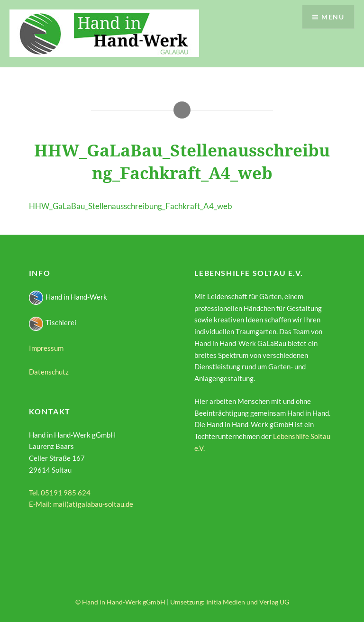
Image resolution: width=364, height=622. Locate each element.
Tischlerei (53, 322)
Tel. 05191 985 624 (60, 493)
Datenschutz (49, 372)
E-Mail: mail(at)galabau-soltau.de (81, 504)
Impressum (46, 348)
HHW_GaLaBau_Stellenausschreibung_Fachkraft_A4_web (131, 206)
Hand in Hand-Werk (68, 297)
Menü (333, 17)
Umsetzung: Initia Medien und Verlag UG (230, 602)
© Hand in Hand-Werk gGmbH (120, 602)
